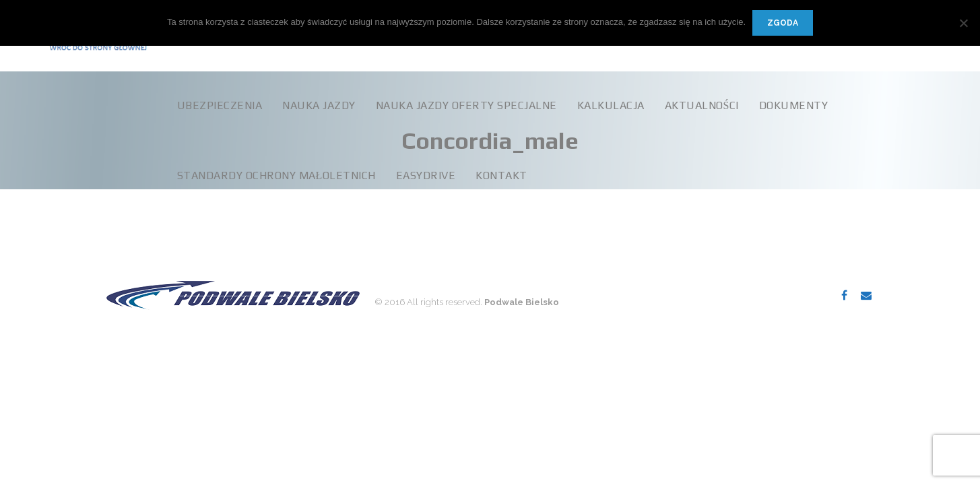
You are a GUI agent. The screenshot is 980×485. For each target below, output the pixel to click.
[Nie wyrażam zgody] (963, 23)
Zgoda (783, 23)
